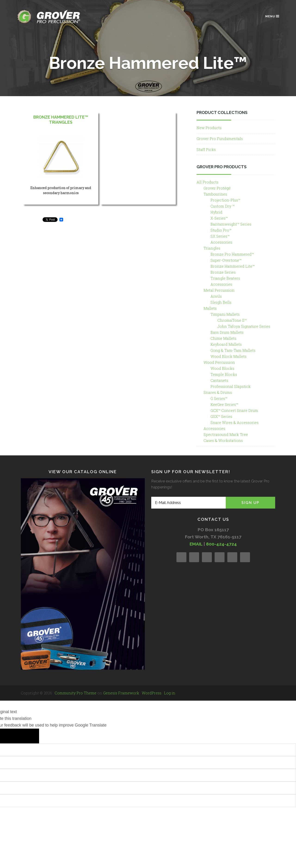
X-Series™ (219, 218)
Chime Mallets (223, 338)
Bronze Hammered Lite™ (233, 266)
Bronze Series (223, 272)
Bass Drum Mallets (227, 332)
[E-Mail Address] (188, 503)
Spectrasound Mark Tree (226, 434)
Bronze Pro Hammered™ (232, 254)
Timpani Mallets (225, 314)
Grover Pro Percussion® (57, 17)
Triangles (212, 248)
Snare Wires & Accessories (234, 422)
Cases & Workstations (223, 440)
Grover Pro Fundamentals (220, 139)
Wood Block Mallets (228, 356)
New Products (209, 128)
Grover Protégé (217, 188)
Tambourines (215, 194)
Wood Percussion (219, 362)
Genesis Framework (121, 693)
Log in (170, 693)
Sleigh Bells (221, 302)
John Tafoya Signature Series (244, 326)
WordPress (152, 693)
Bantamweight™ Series (231, 224)
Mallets (210, 308)
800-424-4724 (221, 544)
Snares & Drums (218, 392)
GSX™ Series (221, 416)
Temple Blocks (224, 374)
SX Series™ (220, 236)
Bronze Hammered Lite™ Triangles (61, 120)
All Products (208, 182)
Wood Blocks (222, 368)
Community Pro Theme (76, 693)
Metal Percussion (219, 290)
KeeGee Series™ (224, 404)
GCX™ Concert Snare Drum (234, 410)
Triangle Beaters (225, 278)
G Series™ (219, 398)
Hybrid (216, 212)
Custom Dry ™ (222, 206)
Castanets (219, 380)
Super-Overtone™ (226, 260)
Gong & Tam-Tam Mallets (233, 350)
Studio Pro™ (221, 230)
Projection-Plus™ (225, 200)
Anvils (216, 296)
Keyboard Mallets (226, 344)
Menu (273, 16)
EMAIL (196, 544)
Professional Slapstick (231, 386)
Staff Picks (206, 149)
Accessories (221, 242)
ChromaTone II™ (232, 320)
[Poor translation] (28, 736)
